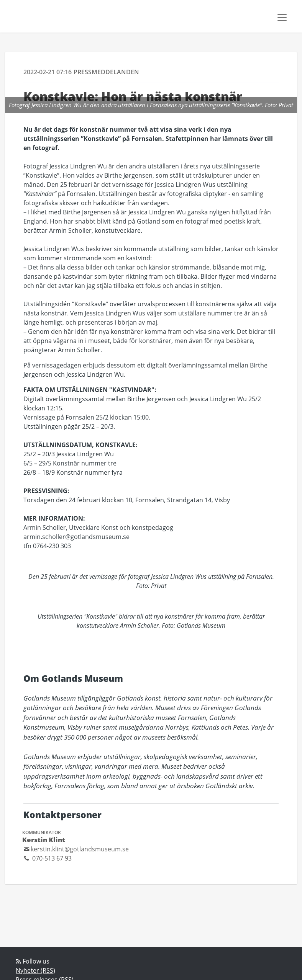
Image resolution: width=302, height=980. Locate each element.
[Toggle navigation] (282, 18)
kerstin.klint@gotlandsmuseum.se (80, 849)
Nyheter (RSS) (35, 970)
